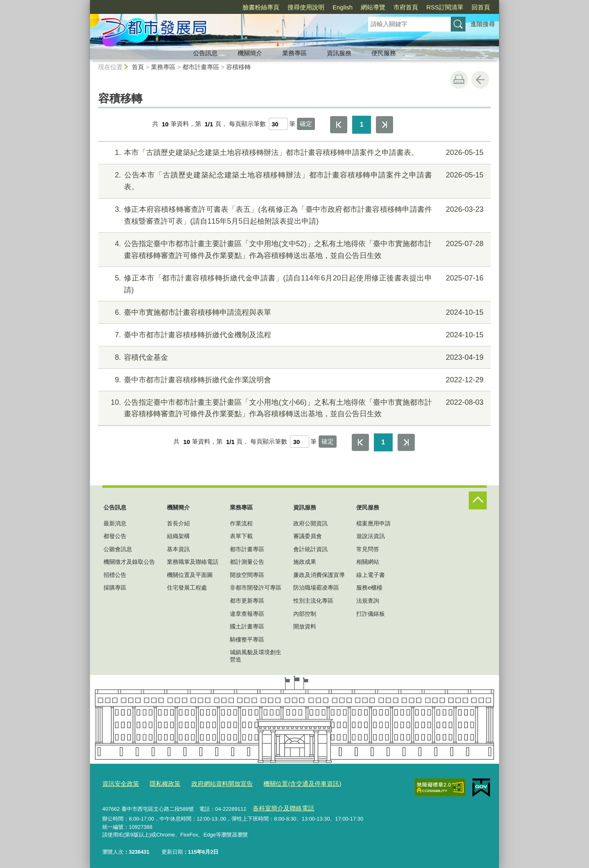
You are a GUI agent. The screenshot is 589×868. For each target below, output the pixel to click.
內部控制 (305, 614)
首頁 (138, 67)
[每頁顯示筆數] (278, 124)
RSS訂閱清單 (445, 7)
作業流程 (241, 523)
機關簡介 (250, 53)
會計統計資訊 (310, 549)
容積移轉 (238, 67)
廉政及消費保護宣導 (319, 575)
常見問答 (368, 549)
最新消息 (115, 523)
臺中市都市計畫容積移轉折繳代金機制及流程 (293, 335)
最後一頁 (384, 125)
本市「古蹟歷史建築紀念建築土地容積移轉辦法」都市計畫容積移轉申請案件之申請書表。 (293, 153)
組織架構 (178, 536)
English (343, 7)
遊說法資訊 (371, 536)
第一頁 (339, 125)
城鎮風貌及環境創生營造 (256, 656)
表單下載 (241, 536)
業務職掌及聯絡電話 (193, 562)
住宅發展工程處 (187, 588)
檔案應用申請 (373, 523)
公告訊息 (205, 53)
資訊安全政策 (118, 782)
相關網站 (368, 562)
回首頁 (481, 7)
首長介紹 (178, 523)
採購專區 (115, 588)
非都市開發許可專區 (256, 588)
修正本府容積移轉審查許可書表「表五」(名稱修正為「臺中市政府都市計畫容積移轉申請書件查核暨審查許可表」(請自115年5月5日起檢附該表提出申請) (293, 214)
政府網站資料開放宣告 (209, 782)
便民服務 (384, 53)
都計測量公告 (247, 562)
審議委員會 (308, 536)
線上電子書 (371, 575)
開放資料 (305, 626)
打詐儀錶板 (371, 614)
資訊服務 (339, 53)
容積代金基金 (293, 358)
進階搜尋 (483, 24)
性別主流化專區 (313, 601)
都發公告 (115, 536)
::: (87, 3)
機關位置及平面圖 (190, 575)
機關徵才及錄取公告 (129, 562)
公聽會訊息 (118, 549)
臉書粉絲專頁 (261, 7)
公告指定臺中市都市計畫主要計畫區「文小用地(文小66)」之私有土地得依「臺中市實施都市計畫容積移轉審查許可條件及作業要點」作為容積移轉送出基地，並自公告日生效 (293, 407)
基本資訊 (178, 549)
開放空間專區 (247, 575)
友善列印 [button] (459, 80)
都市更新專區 (247, 601)
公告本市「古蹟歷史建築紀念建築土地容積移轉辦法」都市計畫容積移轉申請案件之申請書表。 (293, 180)
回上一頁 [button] (480, 80)
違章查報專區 (247, 614)
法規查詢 (368, 601)
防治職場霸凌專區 (316, 588)
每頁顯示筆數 (247, 124)
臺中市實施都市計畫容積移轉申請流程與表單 (293, 313)
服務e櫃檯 (369, 588)
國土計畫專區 (247, 626)
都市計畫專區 (201, 67)
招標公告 (115, 575)
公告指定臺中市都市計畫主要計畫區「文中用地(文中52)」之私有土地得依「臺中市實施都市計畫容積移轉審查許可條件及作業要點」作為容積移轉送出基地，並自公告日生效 (293, 249)
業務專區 (294, 53)
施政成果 (305, 562)
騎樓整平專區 (247, 639)
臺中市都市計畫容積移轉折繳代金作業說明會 (293, 380)
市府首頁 (406, 7)
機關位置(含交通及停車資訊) (280, 782)
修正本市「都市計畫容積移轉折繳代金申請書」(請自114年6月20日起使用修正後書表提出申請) (293, 283)
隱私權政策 (158, 782)
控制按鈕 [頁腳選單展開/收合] (478, 500)
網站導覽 (373, 7)
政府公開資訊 (310, 523)
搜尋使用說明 (306, 7)
